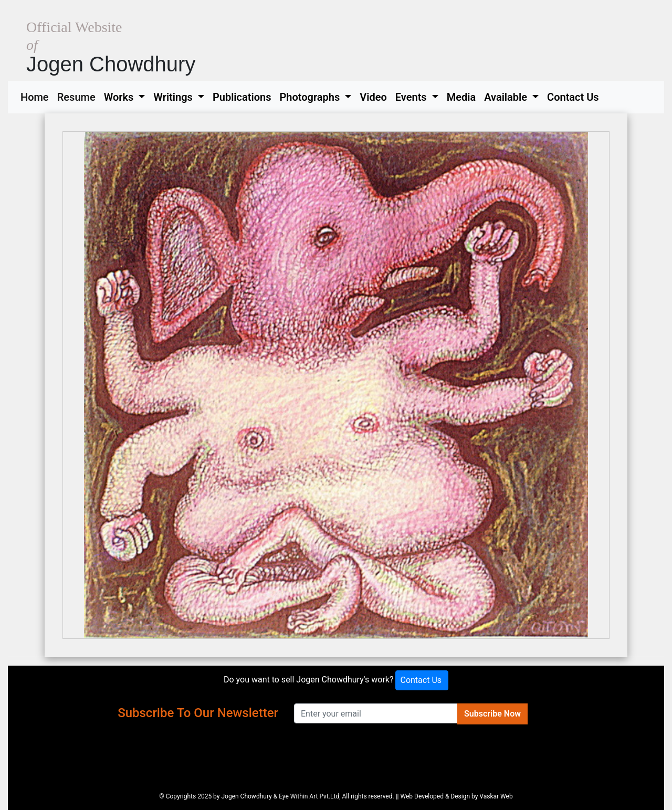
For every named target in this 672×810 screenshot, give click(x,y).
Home (37, 96)
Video (373, 97)
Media (461, 97)
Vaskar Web (496, 796)
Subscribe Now (492, 714)
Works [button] (120, 97)
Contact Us (573, 97)
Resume (78, 96)
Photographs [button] (311, 97)
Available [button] (507, 97)
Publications (242, 97)
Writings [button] (174, 97)
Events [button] (412, 97)
